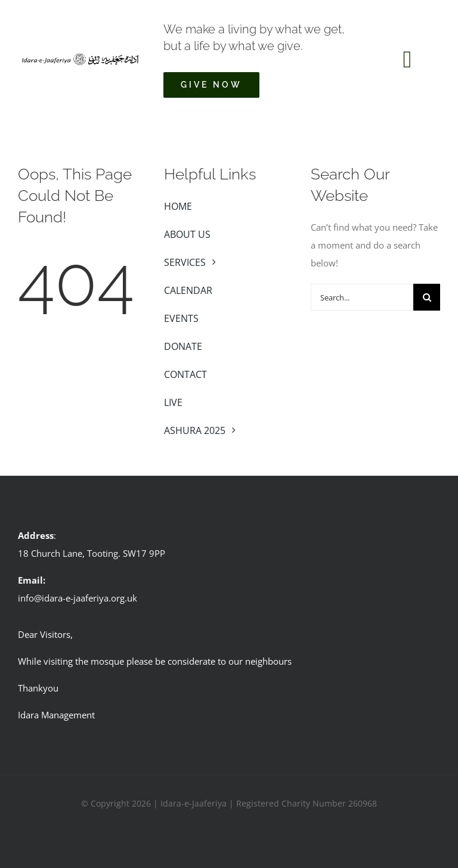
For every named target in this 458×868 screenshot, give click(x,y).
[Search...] (362, 297)
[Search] (427, 297)
